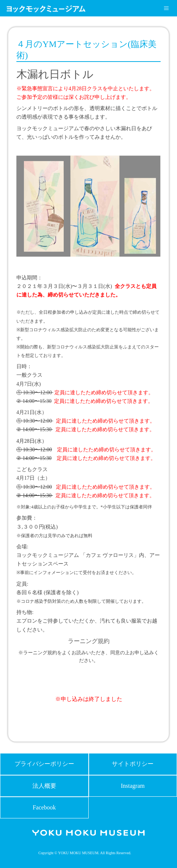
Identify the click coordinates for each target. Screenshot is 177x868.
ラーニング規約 (89, 641)
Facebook (44, 807)
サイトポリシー (133, 764)
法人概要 (44, 786)
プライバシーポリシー (44, 764)
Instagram (133, 786)
